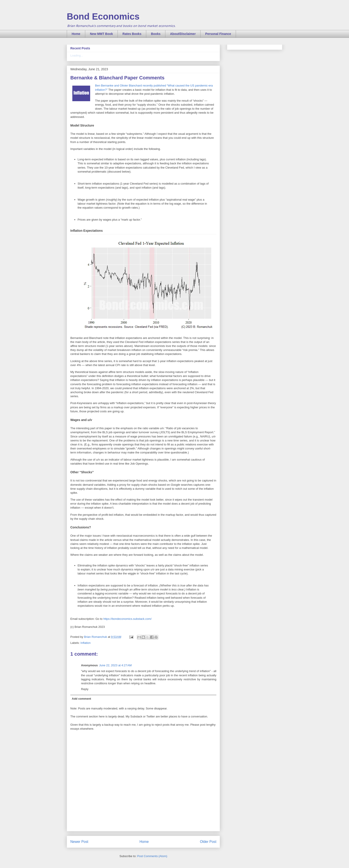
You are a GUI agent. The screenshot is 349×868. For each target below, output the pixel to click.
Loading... (77, 55)
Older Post (208, 842)
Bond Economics (103, 16)
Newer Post (79, 842)
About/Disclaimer (183, 34)
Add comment (82, 699)
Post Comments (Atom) (152, 856)
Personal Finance (218, 34)
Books (156, 34)
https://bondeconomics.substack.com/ (127, 619)
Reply (85, 689)
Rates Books (132, 34)
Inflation (86, 643)
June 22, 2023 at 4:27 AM (115, 665)
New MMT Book (101, 34)
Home (76, 34)
